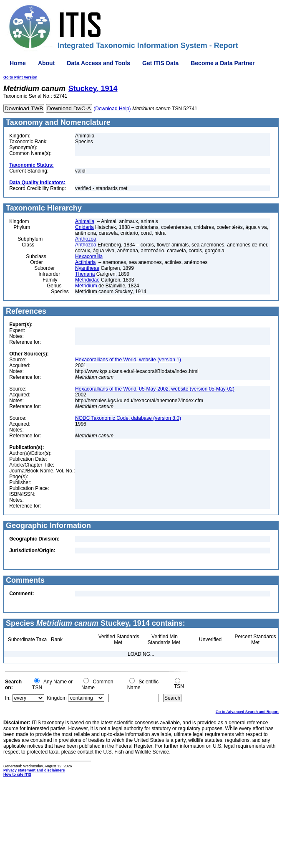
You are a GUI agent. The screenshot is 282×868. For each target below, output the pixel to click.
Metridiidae (87, 280)
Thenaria (85, 274)
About (46, 63)
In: (8, 698)
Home (18, 63)
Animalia (85, 221)
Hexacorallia (89, 256)
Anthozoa (86, 239)
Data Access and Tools (98, 63)
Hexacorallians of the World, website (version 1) (128, 360)
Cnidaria (84, 227)
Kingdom (57, 698)
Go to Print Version (20, 77)
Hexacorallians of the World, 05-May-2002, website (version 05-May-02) (155, 389)
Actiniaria (85, 262)
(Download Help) (112, 109)
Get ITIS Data (160, 63)
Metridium (86, 286)
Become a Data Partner (223, 63)
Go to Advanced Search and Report (247, 712)
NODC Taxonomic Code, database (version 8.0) (128, 418)
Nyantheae (87, 268)
